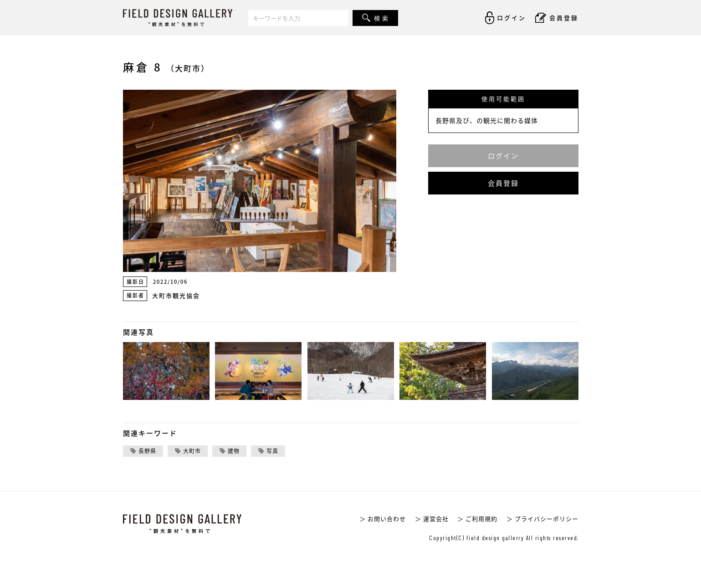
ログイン (503, 156)
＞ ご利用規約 (477, 519)
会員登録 (503, 183)
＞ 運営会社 (432, 519)
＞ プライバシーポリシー (542, 519)
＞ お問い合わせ (383, 519)
